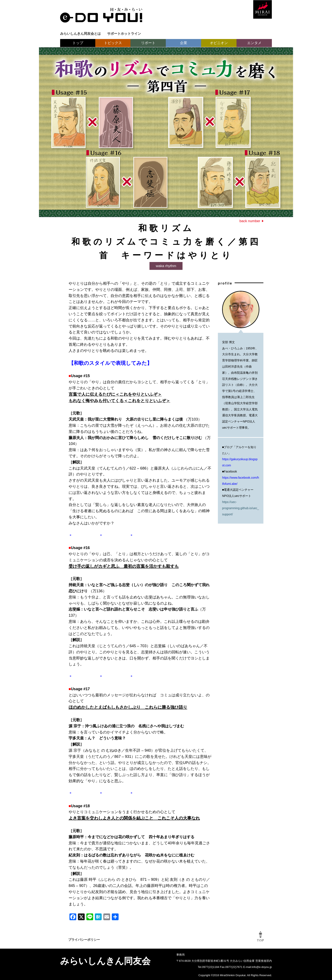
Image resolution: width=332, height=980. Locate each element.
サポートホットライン (124, 34)
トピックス (113, 43)
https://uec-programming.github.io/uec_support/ (241, 508)
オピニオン (219, 43)
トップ (78, 43)
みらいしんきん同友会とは (80, 34)
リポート (148, 43)
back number (250, 221)
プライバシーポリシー (84, 940)
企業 (184, 43)
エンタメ (254, 43)
